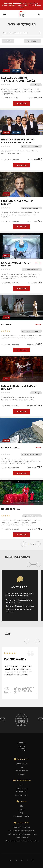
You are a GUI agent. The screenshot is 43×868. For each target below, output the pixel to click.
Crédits (21, 785)
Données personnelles (22, 816)
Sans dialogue (36, 85)
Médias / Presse (21, 764)
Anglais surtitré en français (32, 516)
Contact (22, 809)
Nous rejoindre (21, 792)
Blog (22, 767)
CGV (22, 806)
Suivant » (38, 544)
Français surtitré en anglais (32, 270)
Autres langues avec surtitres (31, 146)
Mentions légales (22, 788)
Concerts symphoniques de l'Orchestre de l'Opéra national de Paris (25, 691)
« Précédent (24, 544)
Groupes (22, 774)
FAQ (22, 813)
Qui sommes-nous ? (22, 795)
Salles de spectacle (21, 771)
